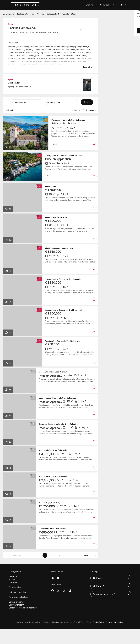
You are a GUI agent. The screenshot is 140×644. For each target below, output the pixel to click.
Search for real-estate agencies (23, 608)
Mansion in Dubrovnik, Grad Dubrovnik (68, 120)
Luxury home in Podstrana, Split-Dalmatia (63, 279)
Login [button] (124, 5)
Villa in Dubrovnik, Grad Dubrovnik (54, 372)
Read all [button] (86, 67)
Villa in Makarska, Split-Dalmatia (59, 248)
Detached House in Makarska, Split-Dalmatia (58, 424)
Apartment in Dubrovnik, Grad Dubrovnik (62, 341)
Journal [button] (12, 579)
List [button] (9, 110)
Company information (114, 622)
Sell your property (17, 605)
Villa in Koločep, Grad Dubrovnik (53, 450)
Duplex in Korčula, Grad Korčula (53, 529)
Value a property (16, 602)
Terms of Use (86, 622)
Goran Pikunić (14, 83)
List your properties (17, 592)
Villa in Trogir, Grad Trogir (50, 503)
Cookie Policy (98, 622)
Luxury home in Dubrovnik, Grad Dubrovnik (64, 156)
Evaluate (89, 5)
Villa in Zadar (51, 187)
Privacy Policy (73, 622)
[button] (27, 102)
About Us (13, 576)
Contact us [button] (14, 582)
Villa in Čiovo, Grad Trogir (56, 217)
